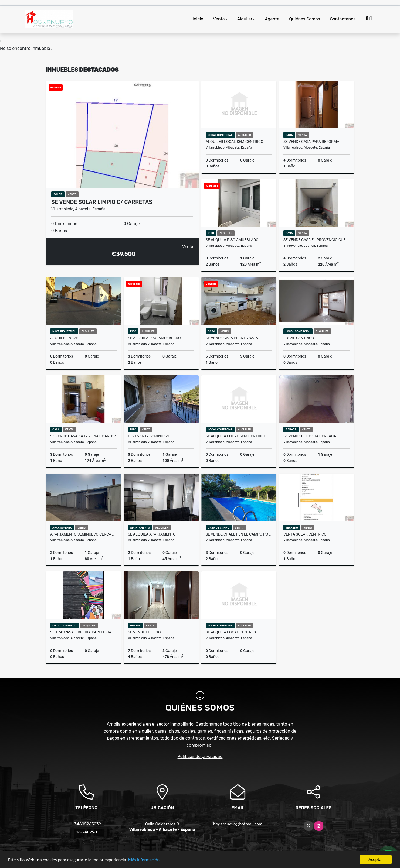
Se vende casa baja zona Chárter (83, 436)
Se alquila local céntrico (232, 632)
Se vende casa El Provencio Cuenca (317, 240)
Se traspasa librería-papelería (81, 632)
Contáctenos (343, 19)
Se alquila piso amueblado (232, 240)
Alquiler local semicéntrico (235, 142)
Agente (272, 19)
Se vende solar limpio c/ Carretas (102, 202)
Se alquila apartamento (152, 534)
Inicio (198, 19)
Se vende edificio (144, 632)
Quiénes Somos (305, 19)
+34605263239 (87, 824)
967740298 (86, 832)
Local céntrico (299, 338)
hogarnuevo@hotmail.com (238, 824)
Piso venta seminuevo (149, 436)
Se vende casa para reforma (311, 142)
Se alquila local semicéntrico (236, 436)
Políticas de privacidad (200, 757)
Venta (219, 19)
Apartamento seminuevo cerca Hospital (83, 534)
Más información (144, 860)
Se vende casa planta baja (232, 338)
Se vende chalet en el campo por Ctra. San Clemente (239, 534)
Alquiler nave (64, 338)
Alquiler (245, 19)
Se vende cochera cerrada (310, 436)
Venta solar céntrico (305, 534)
